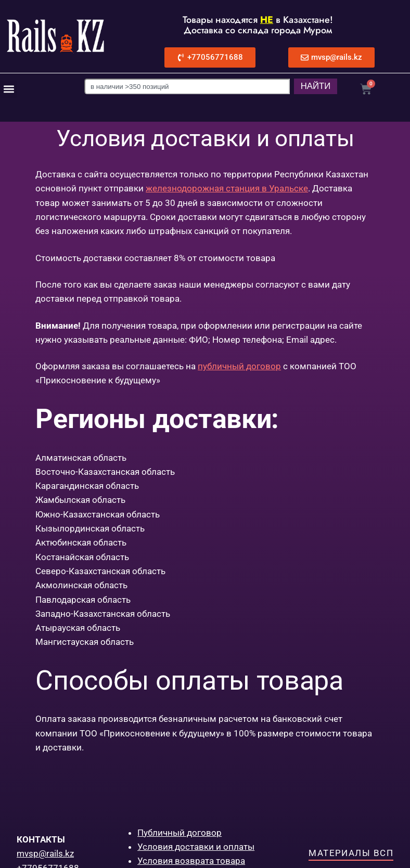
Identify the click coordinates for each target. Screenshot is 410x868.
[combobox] (183, 86)
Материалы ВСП (351, 853)
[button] (9, 89)
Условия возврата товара (191, 861)
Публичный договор (180, 833)
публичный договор (239, 366)
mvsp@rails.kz (45, 853)
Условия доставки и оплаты (196, 847)
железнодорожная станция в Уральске (227, 188)
